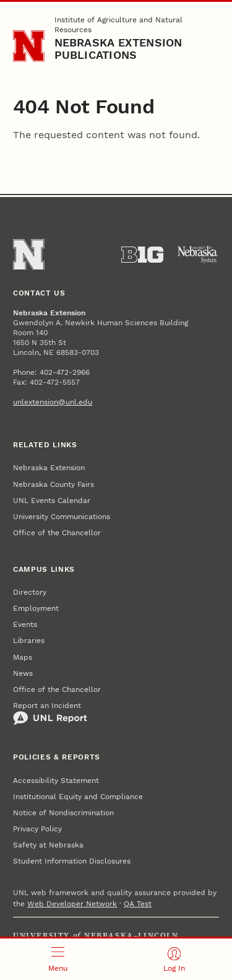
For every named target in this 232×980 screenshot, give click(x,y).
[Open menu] (58, 959)
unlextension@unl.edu (53, 402)
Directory (30, 592)
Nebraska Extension (49, 468)
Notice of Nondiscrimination (63, 813)
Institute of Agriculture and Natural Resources (118, 25)
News (23, 673)
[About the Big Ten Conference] (142, 255)
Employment (36, 608)
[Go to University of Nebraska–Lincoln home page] (29, 46)
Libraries (29, 641)
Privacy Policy (37, 829)
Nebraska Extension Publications (118, 49)
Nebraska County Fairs (54, 484)
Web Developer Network (72, 904)
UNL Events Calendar (52, 501)
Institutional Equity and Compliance (78, 797)
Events (25, 624)
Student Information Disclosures (72, 861)
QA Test (138, 904)
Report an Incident (50, 714)
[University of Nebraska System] (198, 255)
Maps (23, 657)
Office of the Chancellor (57, 533)
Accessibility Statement (56, 781)
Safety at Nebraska (48, 845)
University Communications (62, 517)
